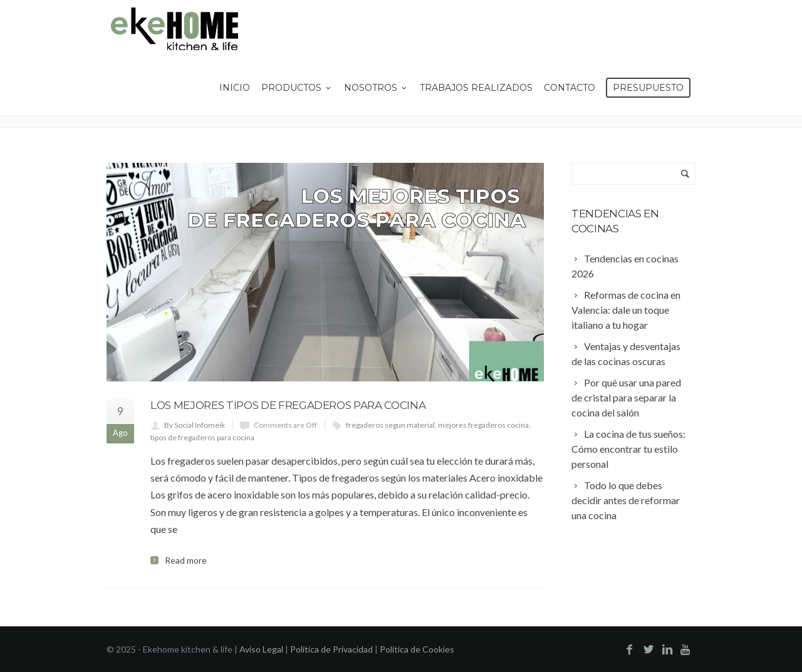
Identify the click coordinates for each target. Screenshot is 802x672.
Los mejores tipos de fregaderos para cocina (288, 405)
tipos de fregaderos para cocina (202, 437)
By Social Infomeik (195, 425)
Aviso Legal (261, 649)
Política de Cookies (417, 649)
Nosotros (376, 88)
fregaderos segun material (390, 425)
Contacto (570, 88)
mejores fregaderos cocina (483, 425)
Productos (297, 88)
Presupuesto (648, 88)
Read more (186, 561)
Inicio (235, 88)
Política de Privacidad (331, 649)
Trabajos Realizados (476, 88)
